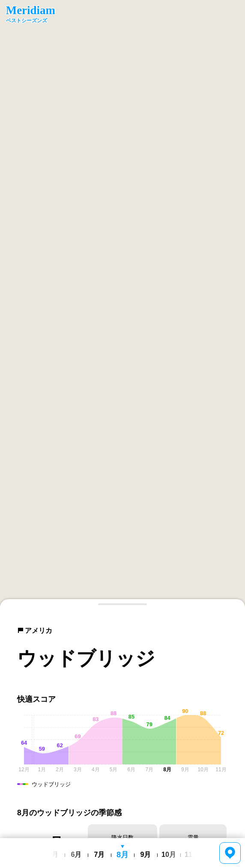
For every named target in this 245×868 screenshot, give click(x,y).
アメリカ (35, 631)
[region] (122, 304)
